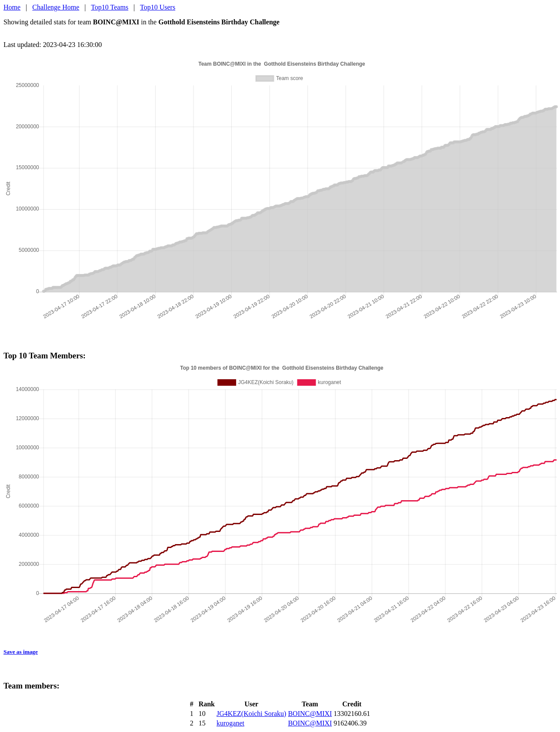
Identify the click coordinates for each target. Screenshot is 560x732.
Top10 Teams (110, 7)
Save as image (21, 652)
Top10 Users (158, 7)
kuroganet (230, 723)
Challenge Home (56, 7)
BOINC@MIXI (310, 714)
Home (12, 7)
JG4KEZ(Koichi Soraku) (251, 714)
